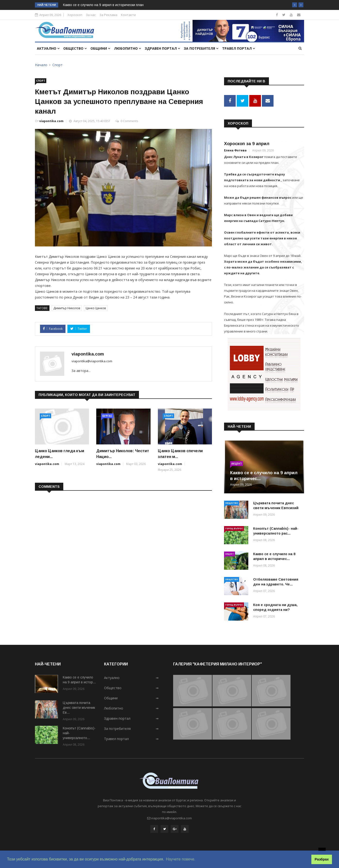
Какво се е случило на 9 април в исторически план (103, 5)
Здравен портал (162, 48)
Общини (100, 48)
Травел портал (238, 48)
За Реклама (108, 15)
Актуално (48, 48)
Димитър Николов (67, 308)
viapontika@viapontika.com (92, 361)
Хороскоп (75, 15)
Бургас (107, 416)
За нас (91, 15)
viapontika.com (51, 121)
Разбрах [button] (322, 859)
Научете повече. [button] (181, 859)
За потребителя (201, 48)
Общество (75, 48)
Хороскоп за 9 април (247, 143)
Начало (41, 65)
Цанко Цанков (96, 308)
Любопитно (127, 48)
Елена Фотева (235, 149)
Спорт (57, 65)
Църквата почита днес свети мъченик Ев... (79, 707)
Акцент (237, 463)
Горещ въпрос (234, 527)
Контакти (128, 15)
